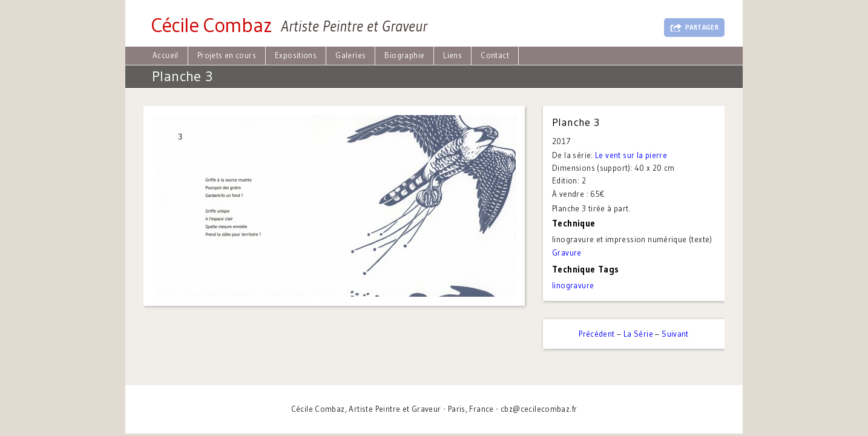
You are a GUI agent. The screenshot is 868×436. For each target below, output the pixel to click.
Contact (495, 55)
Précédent (597, 334)
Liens (452, 55)
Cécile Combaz (211, 25)
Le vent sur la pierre (631, 155)
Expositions (296, 55)
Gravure (567, 253)
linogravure (573, 285)
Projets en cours (227, 55)
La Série (638, 334)
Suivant (675, 334)
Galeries (350, 55)
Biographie (404, 55)
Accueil (166, 55)
